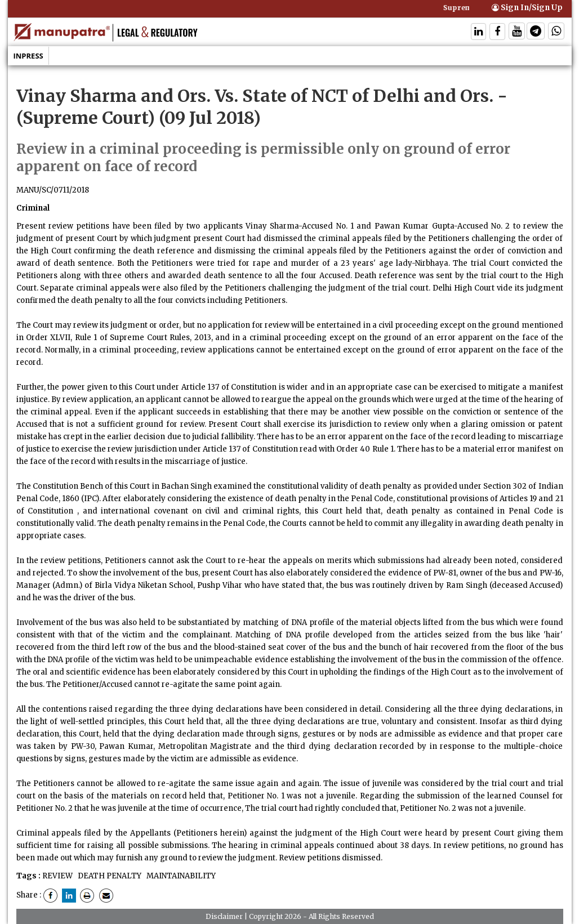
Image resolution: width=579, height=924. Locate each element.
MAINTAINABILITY (180, 876)
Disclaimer (224, 916)
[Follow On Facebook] (497, 32)
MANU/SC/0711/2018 (53, 190)
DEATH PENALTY (109, 876)
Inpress (28, 56)
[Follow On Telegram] (536, 32)
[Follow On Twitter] (517, 32)
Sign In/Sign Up (527, 8)
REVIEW (57, 876)
